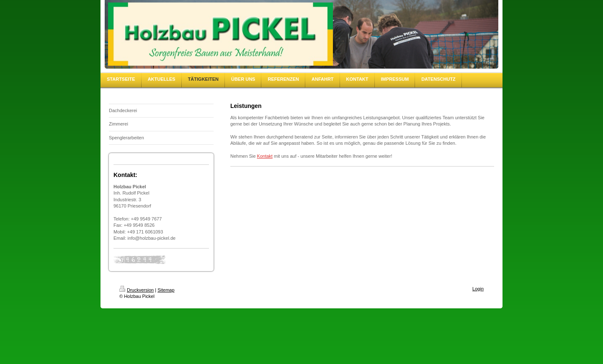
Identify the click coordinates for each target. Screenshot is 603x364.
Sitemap (166, 290)
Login (478, 289)
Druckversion (137, 290)
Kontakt (265, 156)
